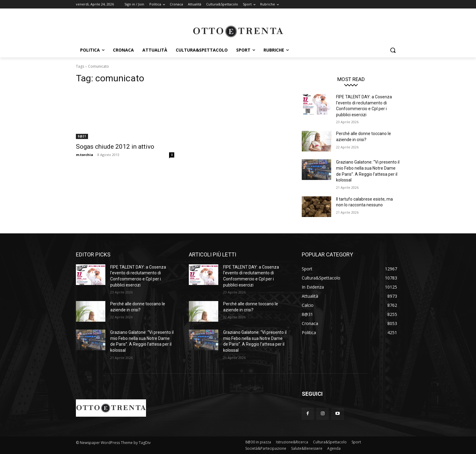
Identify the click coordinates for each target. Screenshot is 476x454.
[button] (393, 50)
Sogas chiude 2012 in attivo (115, 147)
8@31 (82, 136)
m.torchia (85, 155)
